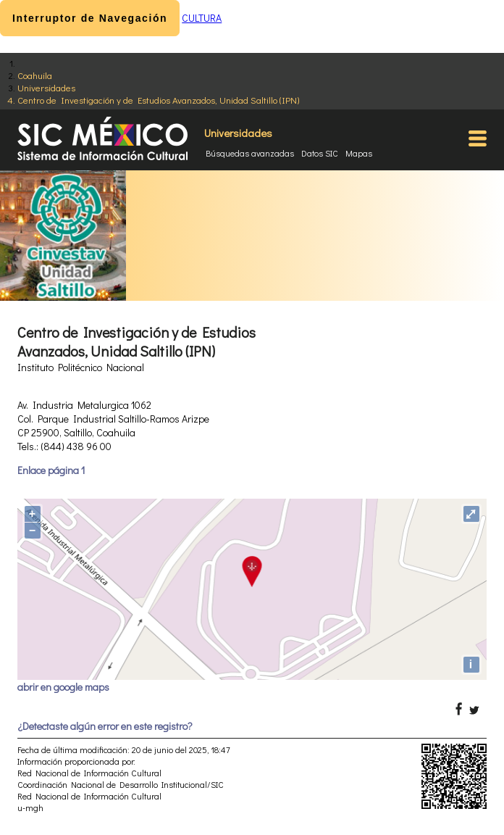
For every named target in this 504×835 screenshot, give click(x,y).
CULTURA (202, 18)
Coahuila (35, 75)
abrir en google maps (63, 687)
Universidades (46, 87)
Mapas (359, 153)
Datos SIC (320, 153)
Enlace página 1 (51, 470)
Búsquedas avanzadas (250, 153)
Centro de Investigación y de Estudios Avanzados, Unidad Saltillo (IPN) (158, 100)
